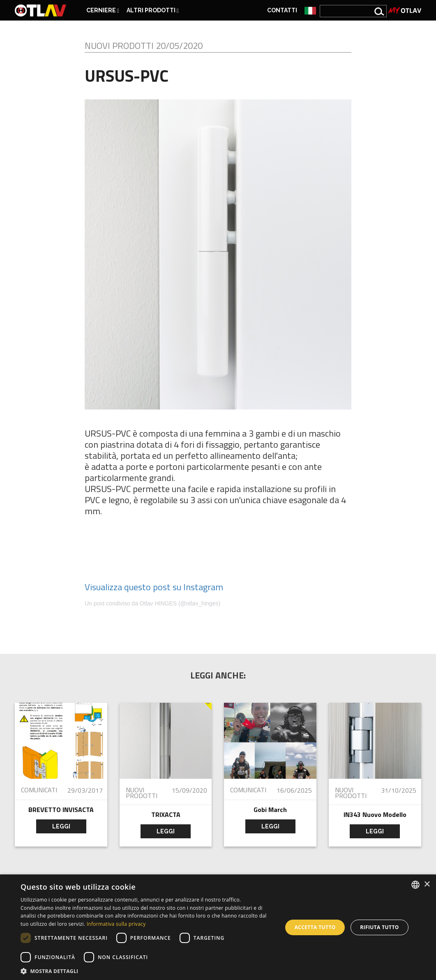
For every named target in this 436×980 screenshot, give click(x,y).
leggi (61, 826)
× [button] (427, 885)
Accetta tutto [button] (315, 927)
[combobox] (415, 885)
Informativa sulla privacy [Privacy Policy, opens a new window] (116, 924)
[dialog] (218, 927)
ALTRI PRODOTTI (153, 10)
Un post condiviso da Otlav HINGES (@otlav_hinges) (152, 603)
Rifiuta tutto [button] (379, 927)
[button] (148, 970)
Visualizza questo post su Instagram (154, 587)
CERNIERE (103, 10)
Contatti (282, 10)
